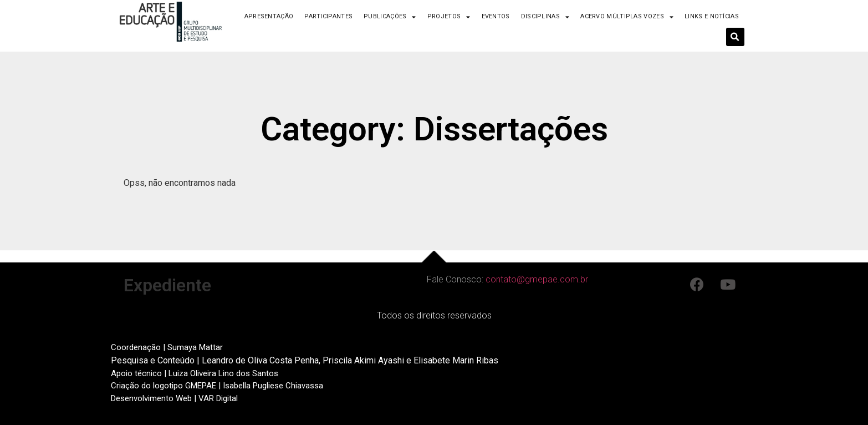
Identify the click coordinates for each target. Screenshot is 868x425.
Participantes (328, 16)
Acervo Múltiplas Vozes (627, 17)
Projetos (449, 17)
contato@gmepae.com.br (537, 279)
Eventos (496, 16)
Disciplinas (545, 17)
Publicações (390, 17)
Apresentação (269, 16)
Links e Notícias (712, 16)
